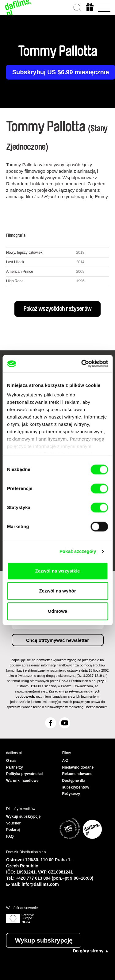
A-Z (65, 761)
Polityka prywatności (24, 774)
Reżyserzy (71, 794)
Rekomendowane (77, 774)
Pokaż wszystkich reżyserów (57, 309)
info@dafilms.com (40, 884)
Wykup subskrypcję (44, 940)
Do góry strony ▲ (91, 951)
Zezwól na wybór (57, 591)
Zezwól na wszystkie (58, 571)
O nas (11, 761)
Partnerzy (15, 767)
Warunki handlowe (22, 781)
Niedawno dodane (78, 767)
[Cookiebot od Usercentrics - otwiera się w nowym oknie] (82, 364)
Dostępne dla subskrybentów (76, 784)
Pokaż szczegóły (78, 551)
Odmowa (57, 611)
